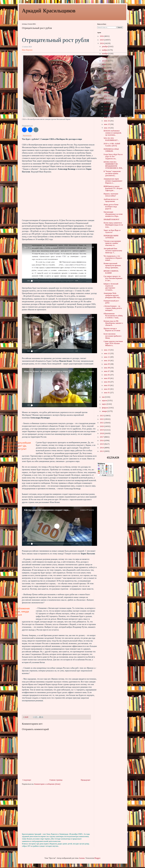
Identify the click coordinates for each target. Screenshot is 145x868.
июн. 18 (107, 114)
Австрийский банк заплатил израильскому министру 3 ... (113, 251)
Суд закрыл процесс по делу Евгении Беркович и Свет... (113, 278)
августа (105, 61)
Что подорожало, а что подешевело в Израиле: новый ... (113, 258)
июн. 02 (107, 389)
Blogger (97, 858)
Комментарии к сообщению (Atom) (47, 784)
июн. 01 (107, 393)
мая (103, 397)
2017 (102, 437)
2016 (102, 441)
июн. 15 (107, 124)
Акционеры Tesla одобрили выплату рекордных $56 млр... (112, 295)
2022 (102, 419)
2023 (102, 416)
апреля (105, 401)
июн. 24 (107, 92)
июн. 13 (107, 350)
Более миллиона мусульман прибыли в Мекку (112, 336)
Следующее (27, 780)
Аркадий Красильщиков (49, 10)
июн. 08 (107, 368)
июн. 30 (107, 71)
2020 (102, 426)
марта (104, 404)
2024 (102, 44)
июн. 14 (107, 128)
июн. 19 (107, 110)
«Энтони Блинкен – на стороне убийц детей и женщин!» (113, 308)
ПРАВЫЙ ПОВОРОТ (111, 220)
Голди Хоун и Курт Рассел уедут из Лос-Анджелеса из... (113, 157)
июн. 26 (107, 85)
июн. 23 (107, 96)
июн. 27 (107, 82)
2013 (102, 451)
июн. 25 (107, 89)
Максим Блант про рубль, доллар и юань (46, 371)
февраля (105, 408)
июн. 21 (107, 103)
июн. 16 (107, 121)
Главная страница (56, 780)
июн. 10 (107, 361)
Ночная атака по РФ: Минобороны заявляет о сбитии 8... (113, 323)
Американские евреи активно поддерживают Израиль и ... (113, 181)
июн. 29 (107, 75)
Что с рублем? (32, 317)
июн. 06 (107, 375)
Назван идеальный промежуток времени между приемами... (112, 266)
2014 (102, 448)
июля (104, 64)
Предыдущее (86, 780)
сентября (105, 57)
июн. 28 (107, 78)
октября (105, 54)
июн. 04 (107, 382)
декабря (105, 47)
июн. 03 (107, 386)
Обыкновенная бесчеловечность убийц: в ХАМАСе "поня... (113, 316)
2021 (102, 423)
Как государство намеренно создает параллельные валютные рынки (61, 510)
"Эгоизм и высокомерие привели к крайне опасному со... (112, 243)
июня (104, 68)
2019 (102, 430)
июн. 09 (107, 364)
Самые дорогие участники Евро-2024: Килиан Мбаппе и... (113, 344)
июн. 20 (107, 107)
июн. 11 (107, 357)
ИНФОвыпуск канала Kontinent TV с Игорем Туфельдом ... (113, 189)
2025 (102, 40)
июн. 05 (107, 378)
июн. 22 (107, 100)
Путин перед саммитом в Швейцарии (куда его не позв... (113, 225)
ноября (105, 50)
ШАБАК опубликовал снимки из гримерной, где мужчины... (112, 133)
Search (120, 27)
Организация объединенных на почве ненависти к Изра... (113, 214)
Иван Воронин (27, 50)
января (105, 411)
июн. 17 (107, 117)
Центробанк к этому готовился (40, 247)
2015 (102, 444)
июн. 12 (107, 354)
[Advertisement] (56, 809)
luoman (82, 858)
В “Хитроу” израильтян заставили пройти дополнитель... (112, 174)
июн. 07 (107, 371)
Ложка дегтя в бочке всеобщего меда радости (111, 207)
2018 (102, 434)
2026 (102, 36)
